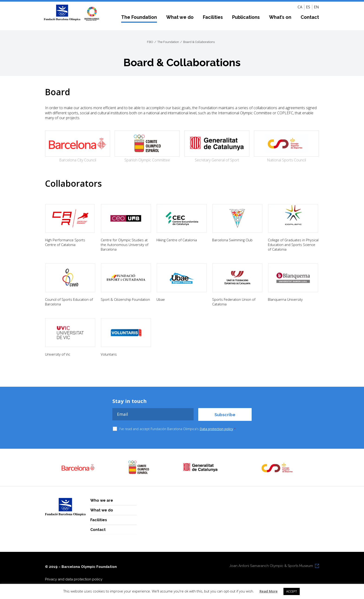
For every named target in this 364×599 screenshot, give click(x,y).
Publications (246, 17)
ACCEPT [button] (292, 591)
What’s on (280, 17)
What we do (180, 17)
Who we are (102, 500)
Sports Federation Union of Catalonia (234, 302)
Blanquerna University (285, 299)
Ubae (161, 299)
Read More (269, 591)
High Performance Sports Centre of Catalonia (65, 242)
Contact (310, 17)
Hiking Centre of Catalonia (177, 240)
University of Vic (58, 354)
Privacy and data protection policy (74, 579)
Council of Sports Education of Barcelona (69, 302)
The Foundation (139, 17)
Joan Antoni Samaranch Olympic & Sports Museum (271, 566)
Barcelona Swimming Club (232, 240)
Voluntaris (109, 354)
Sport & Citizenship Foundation (125, 299)
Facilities (213, 17)
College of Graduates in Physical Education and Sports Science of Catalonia (293, 245)
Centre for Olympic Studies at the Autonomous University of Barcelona (125, 245)
